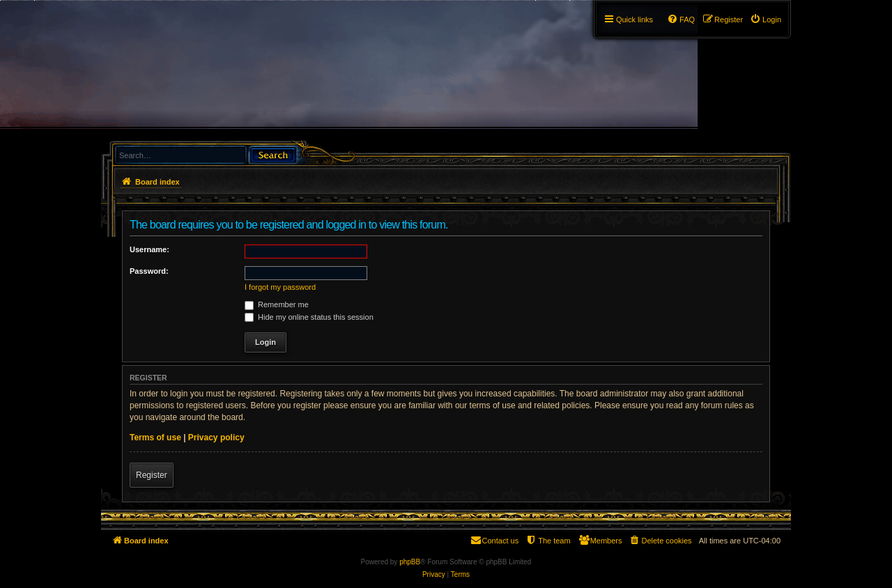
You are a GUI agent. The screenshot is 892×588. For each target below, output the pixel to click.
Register (152, 475)
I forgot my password (280, 287)
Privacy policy (216, 438)
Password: (149, 271)
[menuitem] (766, 20)
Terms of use (155, 438)
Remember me (277, 304)
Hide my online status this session (309, 317)
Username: (149, 249)
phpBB (410, 562)
